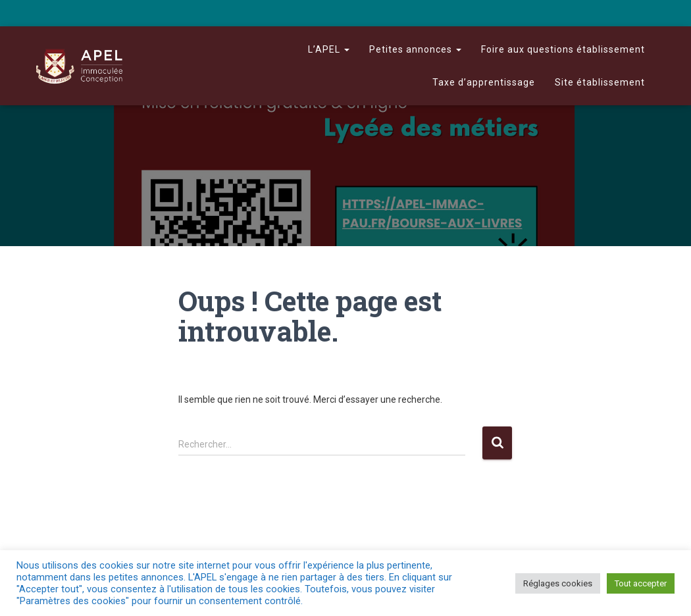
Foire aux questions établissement (563, 49)
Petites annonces (415, 49)
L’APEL (329, 49)
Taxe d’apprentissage (484, 82)
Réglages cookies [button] (558, 583)
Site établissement (600, 82)
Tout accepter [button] (641, 583)
